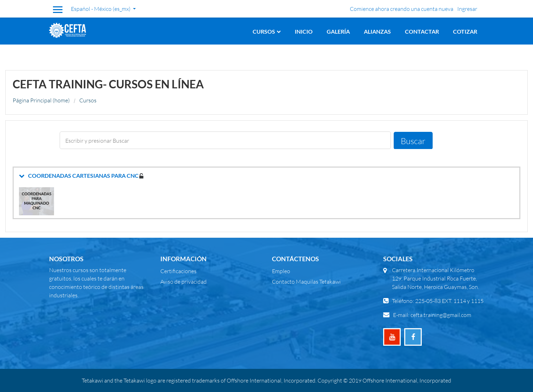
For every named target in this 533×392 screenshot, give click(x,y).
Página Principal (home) (41, 100)
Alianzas (377, 31)
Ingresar (467, 9)
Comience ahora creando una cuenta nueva (402, 9)
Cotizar (465, 31)
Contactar (422, 31)
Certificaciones (178, 271)
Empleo (281, 271)
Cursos (264, 31)
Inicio (304, 31)
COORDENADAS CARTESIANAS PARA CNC (83, 175)
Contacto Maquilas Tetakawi (306, 281)
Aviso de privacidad (184, 281)
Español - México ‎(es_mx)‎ (101, 9)
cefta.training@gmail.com (441, 315)
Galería (338, 31)
